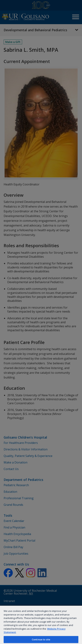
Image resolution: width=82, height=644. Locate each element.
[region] (41, 625)
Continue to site (41, 639)
